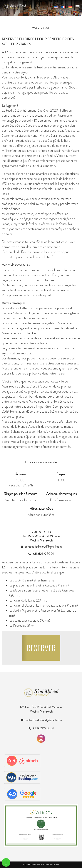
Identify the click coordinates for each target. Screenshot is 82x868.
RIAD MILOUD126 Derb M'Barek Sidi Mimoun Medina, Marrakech (41, 536)
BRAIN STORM (45, 865)
